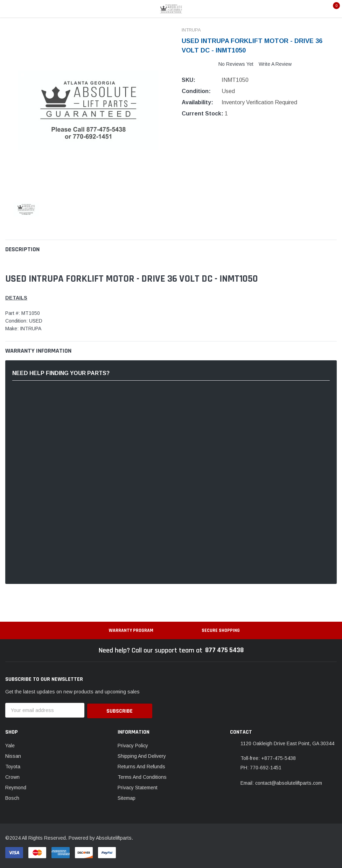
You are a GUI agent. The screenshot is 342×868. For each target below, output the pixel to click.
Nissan (13, 755)
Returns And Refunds (141, 765)
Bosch (12, 797)
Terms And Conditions (142, 776)
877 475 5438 (224, 650)
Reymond (16, 786)
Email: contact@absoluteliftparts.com (281, 782)
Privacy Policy (133, 744)
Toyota (13, 765)
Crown (12, 776)
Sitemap (127, 797)
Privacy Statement (138, 786)
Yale (10, 744)
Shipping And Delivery (142, 755)
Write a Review (275, 64)
